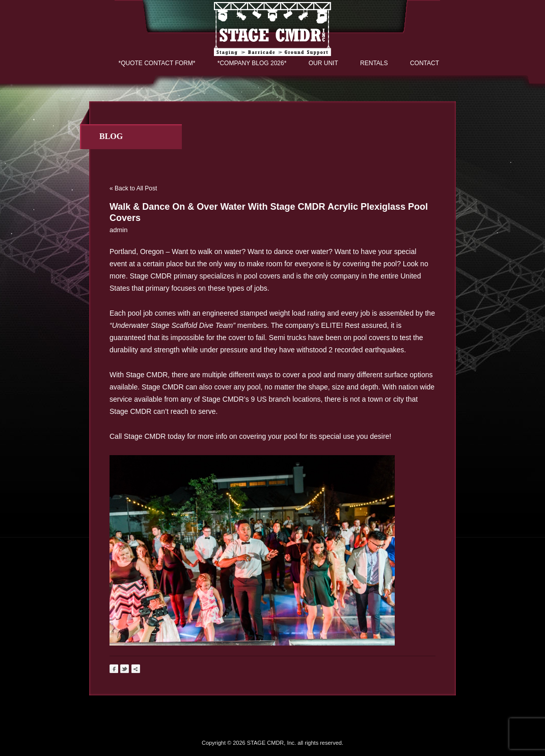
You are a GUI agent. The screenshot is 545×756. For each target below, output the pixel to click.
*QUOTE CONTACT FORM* (157, 63)
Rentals (374, 63)
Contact (425, 63)
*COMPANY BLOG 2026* (252, 63)
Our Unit (323, 63)
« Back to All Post (133, 188)
